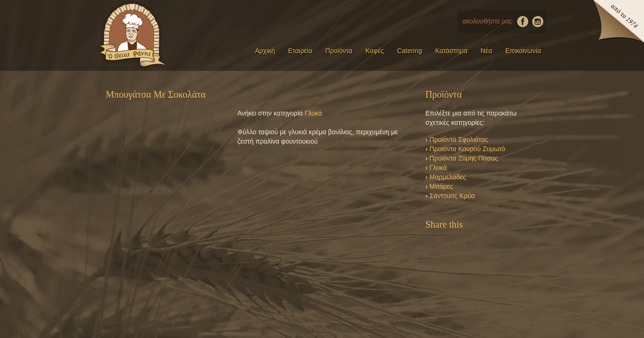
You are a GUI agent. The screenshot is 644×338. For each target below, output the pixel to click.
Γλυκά (313, 113)
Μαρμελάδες (448, 177)
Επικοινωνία (523, 51)
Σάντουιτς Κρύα (452, 196)
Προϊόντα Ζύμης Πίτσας (464, 158)
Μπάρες (441, 186)
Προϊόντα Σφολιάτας (459, 139)
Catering (410, 51)
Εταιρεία (300, 51)
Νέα (487, 51)
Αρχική (265, 51)
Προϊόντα (339, 51)
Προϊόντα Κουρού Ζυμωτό (467, 149)
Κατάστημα (452, 51)
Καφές (375, 51)
